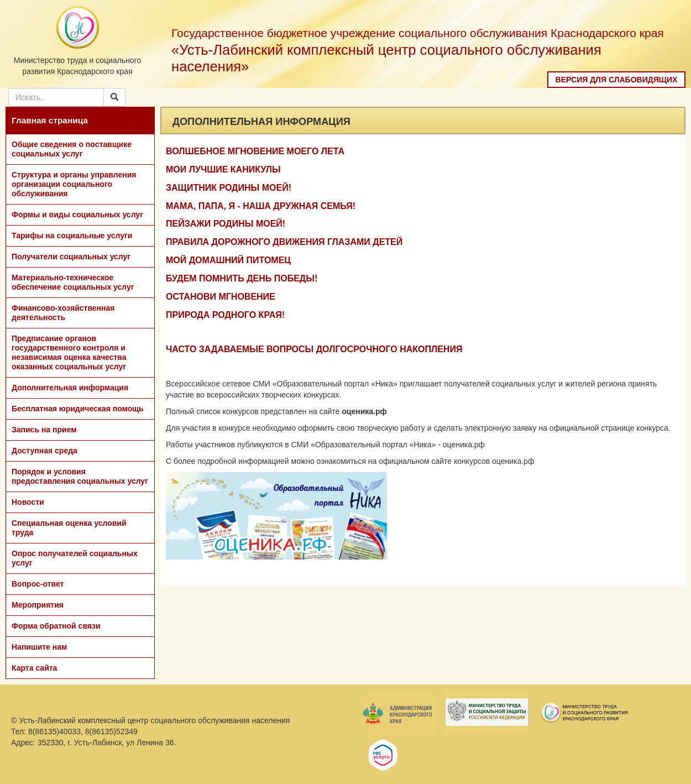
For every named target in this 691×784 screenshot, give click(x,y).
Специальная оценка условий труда (69, 528)
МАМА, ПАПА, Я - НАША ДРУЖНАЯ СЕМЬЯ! (261, 206)
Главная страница (50, 120)
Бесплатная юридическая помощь (78, 409)
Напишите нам (39, 647)
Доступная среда (45, 451)
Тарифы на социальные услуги (72, 236)
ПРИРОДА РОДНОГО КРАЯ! (225, 315)
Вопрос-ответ (38, 584)
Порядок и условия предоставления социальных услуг (80, 476)
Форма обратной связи (56, 626)
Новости (28, 502)
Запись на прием (44, 430)
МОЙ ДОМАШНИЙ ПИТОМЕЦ (228, 260)
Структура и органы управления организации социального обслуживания (74, 184)
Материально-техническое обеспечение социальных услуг (73, 282)
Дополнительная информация (70, 388)
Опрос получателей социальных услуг (75, 558)
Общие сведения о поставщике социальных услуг (72, 149)
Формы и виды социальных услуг (77, 215)
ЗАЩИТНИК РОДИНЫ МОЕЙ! (229, 188)
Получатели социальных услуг (71, 257)
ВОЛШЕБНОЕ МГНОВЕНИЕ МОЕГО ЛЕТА (255, 151)
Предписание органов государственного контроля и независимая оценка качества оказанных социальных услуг (69, 352)
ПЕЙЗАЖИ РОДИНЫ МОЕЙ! (226, 224)
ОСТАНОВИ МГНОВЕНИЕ (221, 297)
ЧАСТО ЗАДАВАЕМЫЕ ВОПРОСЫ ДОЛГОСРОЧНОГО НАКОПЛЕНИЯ (314, 349)
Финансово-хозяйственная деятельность (63, 313)
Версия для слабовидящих (617, 80)
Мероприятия (38, 605)
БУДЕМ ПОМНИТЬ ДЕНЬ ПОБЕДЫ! (242, 278)
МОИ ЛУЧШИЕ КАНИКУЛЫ (223, 169)
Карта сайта (34, 668)
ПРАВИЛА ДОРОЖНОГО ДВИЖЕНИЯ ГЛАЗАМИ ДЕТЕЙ (284, 242)
